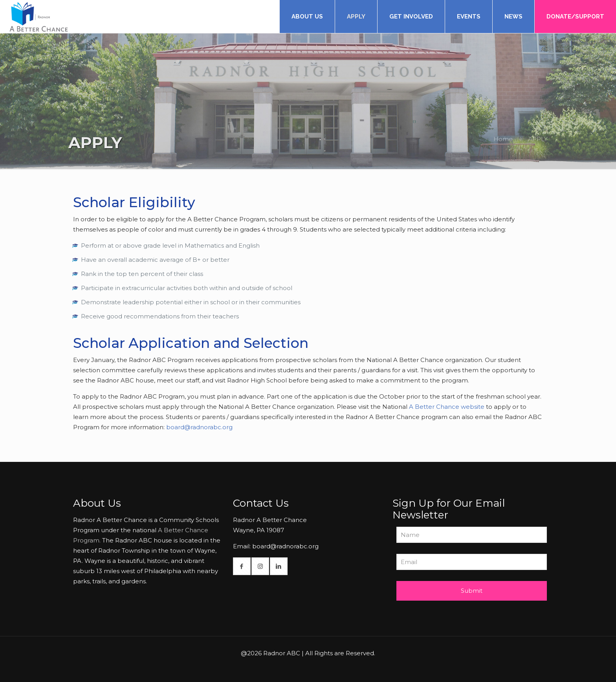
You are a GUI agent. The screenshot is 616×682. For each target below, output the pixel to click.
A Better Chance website (447, 407)
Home (503, 139)
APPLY (538, 139)
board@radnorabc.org (199, 427)
